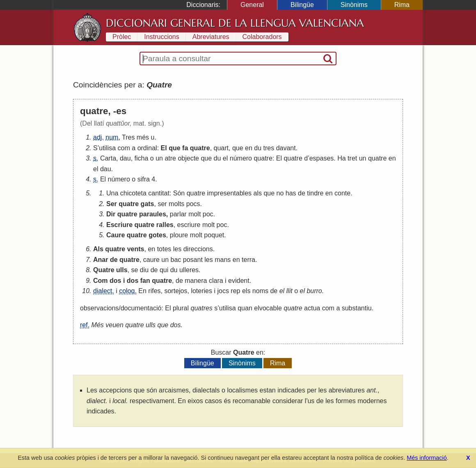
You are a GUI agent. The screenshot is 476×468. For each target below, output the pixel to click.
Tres (128, 137)
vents (136, 249)
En (142, 291)
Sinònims (354, 5)
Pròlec (122, 37)
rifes (154, 291)
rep (235, 291)
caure (151, 260)
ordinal (147, 148)
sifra (144, 179)
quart (221, 148)
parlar (178, 214)
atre (170, 158)
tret (352, 158)
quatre (200, 148)
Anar (101, 260)
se (134, 270)
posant (193, 260)
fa (185, 148)
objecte (188, 158)
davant (286, 148)
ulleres (189, 270)
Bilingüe (302, 5)
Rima (402, 5)
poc (208, 214)
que (174, 148)
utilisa (107, 148)
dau (125, 158)
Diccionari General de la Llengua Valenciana (235, 23)
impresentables (230, 193)
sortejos (176, 291)
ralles (165, 225)
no (280, 193)
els (246, 291)
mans (223, 260)
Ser (112, 204)
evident (239, 281)
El (164, 148)
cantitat (159, 193)
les (177, 249)
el (225, 158)
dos (115, 281)
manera (196, 281)
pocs (193, 204)
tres (269, 148)
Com (101, 281)
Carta (108, 158)
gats (148, 204)
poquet (214, 235)
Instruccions (161, 37)
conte (342, 193)
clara (216, 281)
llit (289, 291)
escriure (189, 225)
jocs (223, 291)
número (241, 158)
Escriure (119, 225)
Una (112, 193)
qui (164, 270)
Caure (116, 235)
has (291, 193)
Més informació (427, 458)
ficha (142, 158)
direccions (198, 249)
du (258, 148)
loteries (201, 291)
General (252, 5)
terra (248, 260)
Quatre (104, 270)
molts (176, 204)
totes (164, 249)
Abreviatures (211, 37)
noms (260, 291)
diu (144, 270)
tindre (315, 193)
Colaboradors (262, 37)
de (302, 193)
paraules (153, 214)
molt (195, 214)
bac (176, 260)
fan (145, 281)
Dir (111, 214)
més (143, 137)
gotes (157, 235)
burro (314, 291)
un (159, 158)
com (124, 148)
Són (179, 193)
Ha (341, 158)
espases (322, 158)
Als (98, 249)
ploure (179, 235)
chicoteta (133, 193)
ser (162, 204)
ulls (122, 270)
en (249, 148)
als (258, 193)
